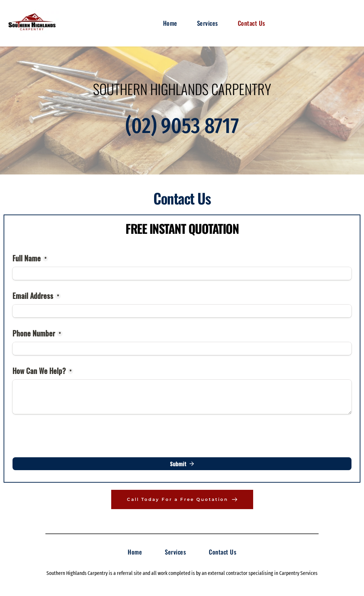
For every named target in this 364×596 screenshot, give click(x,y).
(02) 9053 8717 (182, 126)
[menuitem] (170, 23)
